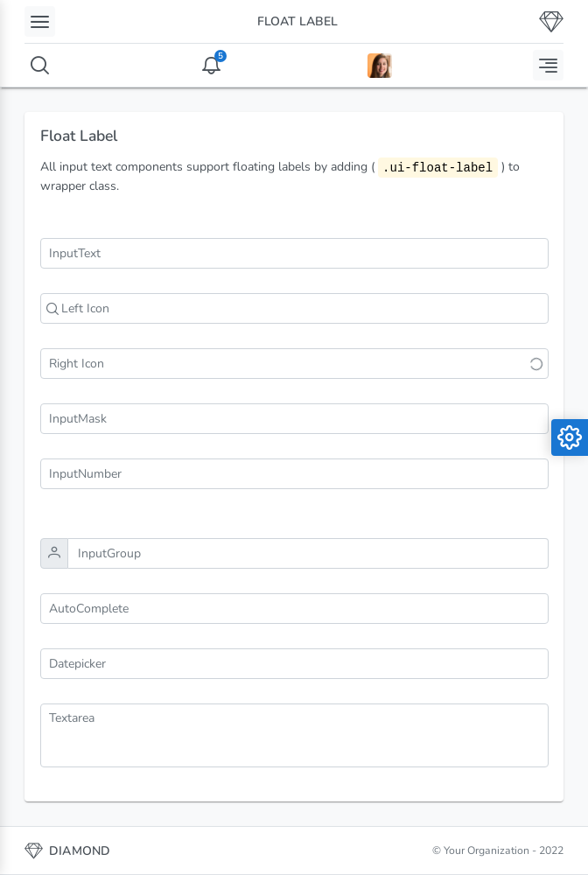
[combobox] (294, 609)
